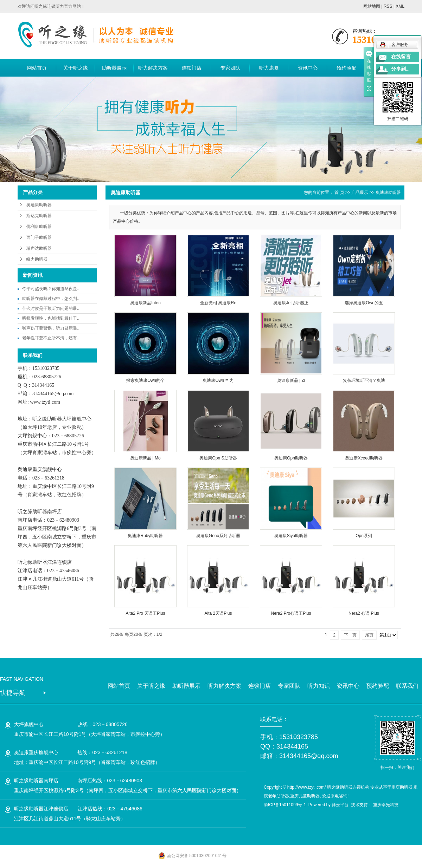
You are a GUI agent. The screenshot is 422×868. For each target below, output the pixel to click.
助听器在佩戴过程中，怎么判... (51, 299)
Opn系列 (364, 536)
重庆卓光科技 (386, 805)
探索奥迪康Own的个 (145, 380)
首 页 (339, 192)
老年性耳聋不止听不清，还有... (51, 338)
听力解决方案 (153, 68)
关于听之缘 (76, 68)
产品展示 (360, 192)
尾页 (369, 635)
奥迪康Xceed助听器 (364, 458)
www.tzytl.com (45, 402)
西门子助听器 (39, 237)
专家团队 (230, 68)
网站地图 (372, 6)
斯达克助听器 (39, 216)
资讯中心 (308, 68)
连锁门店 (192, 68)
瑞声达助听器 (39, 248)
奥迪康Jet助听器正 (291, 303)
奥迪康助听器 (39, 205)
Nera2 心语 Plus (364, 613)
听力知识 (319, 686)
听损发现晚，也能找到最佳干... (51, 318)
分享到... (400, 69)
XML (400, 6)
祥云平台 (340, 805)
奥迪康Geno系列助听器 (218, 536)
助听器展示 (114, 68)
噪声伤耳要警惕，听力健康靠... (51, 328)
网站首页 (37, 68)
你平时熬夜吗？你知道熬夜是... (51, 289)
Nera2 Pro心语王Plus (291, 613)
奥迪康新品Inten (145, 303)
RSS (388, 6)
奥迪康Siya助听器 (291, 536)
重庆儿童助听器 (305, 796)
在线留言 (401, 57)
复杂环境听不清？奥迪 (364, 380)
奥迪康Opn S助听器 (218, 458)
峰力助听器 (37, 259)
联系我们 (407, 686)
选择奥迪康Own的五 (364, 303)
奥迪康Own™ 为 (218, 380)
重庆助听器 (402, 787)
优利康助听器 (39, 227)
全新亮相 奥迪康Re (218, 303)
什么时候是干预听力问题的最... (51, 308)
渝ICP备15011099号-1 (285, 805)
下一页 (350, 635)
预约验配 (346, 68)
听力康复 (269, 68)
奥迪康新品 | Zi (291, 380)
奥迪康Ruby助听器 (145, 536)
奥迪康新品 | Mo (145, 458)
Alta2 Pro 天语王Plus (145, 613)
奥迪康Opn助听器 (291, 458)
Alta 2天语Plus (218, 613)
